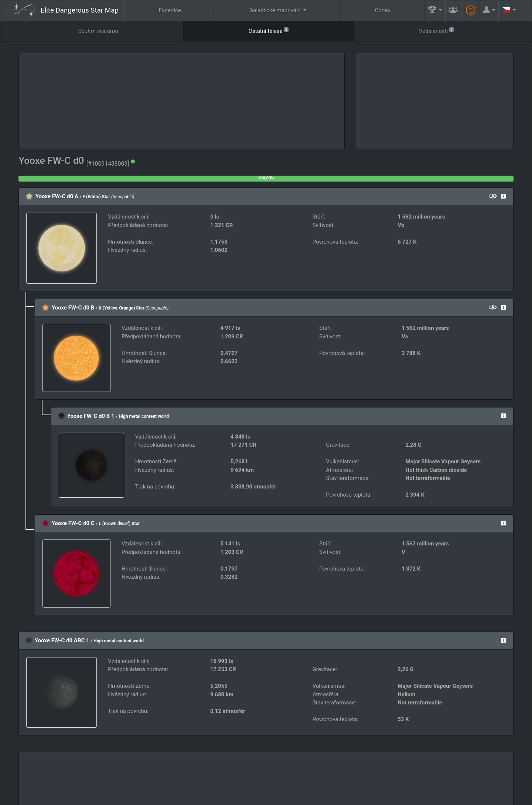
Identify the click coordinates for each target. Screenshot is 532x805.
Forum (393, 797)
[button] (435, 11)
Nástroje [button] (447, 778)
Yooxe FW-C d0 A (57, 196)
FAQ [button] (245, 778)
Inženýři (398, 778)
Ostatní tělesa (269, 31)
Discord (367, 797)
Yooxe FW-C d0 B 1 (91, 416)
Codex (383, 10)
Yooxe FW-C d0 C (73, 523)
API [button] (496, 778)
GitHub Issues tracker (325, 797)
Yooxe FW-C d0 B (73, 308)
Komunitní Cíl (344, 778)
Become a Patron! (275, 797)
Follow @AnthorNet (227, 797)
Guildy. (292, 778)
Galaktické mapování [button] (276, 10)
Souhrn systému (98, 31)
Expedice (170, 10)
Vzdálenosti (436, 31)
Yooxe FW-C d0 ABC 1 (62, 640)
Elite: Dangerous (33, 781)
